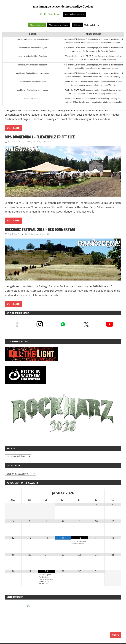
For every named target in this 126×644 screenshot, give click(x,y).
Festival (36, 142)
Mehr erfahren (91, 25)
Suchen (115, 635)
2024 (29, 142)
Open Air (45, 234)
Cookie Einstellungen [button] (50, 14)
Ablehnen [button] (78, 25)
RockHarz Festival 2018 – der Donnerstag (41, 230)
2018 (27, 234)
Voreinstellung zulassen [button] (74, 14)
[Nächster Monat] (113, 493)
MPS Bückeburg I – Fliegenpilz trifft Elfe (40, 137)
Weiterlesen (13, 128)
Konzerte (46, 142)
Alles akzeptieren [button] (37, 25)
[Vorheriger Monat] (13, 493)
